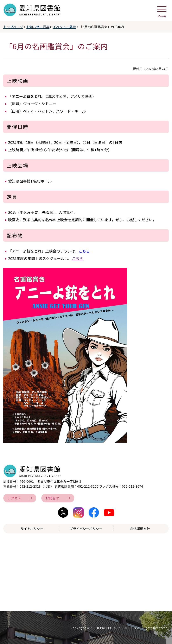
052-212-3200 (88, 486)
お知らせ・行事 (38, 27)
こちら (84, 251)
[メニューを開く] (162, 11)
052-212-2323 (30, 486)
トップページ (13, 27)
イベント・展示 (64, 27)
